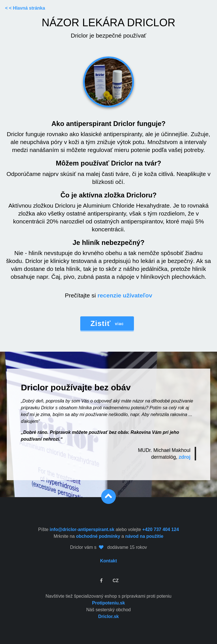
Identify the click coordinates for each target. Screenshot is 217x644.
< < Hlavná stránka (25, 8)
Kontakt (108, 561)
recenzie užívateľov (125, 295)
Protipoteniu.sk (108, 603)
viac (107, 323)
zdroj (185, 457)
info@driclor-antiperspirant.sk (82, 529)
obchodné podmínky (98, 536)
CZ (116, 581)
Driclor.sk (109, 616)
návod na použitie (144, 536)
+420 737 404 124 (161, 529)
